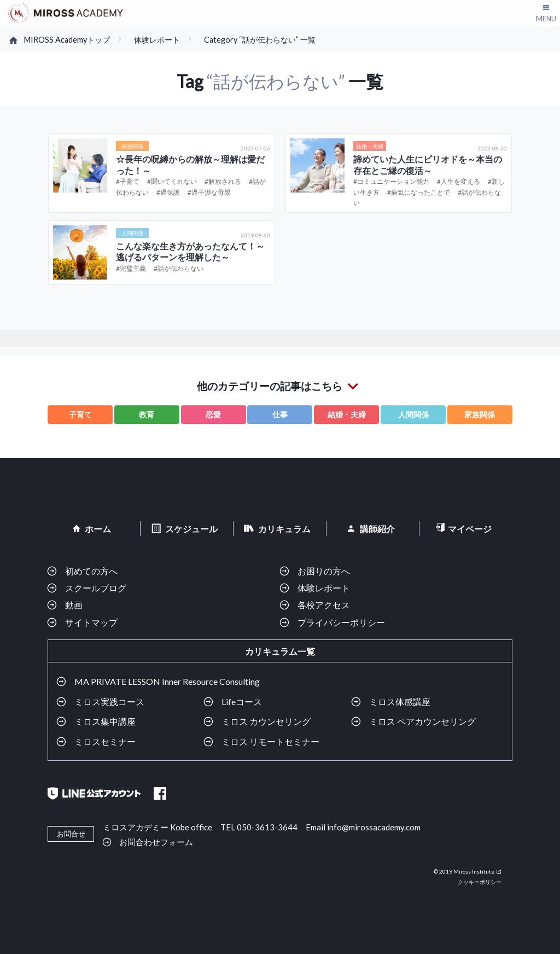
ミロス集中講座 (105, 721)
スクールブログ (96, 588)
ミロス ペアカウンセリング (422, 721)
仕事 (280, 414)
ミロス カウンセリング (266, 721)
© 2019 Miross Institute (464, 871)
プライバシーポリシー (341, 622)
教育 (147, 414)
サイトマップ (91, 622)
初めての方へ (91, 571)
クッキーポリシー (480, 882)
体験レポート (157, 40)
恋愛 (213, 414)
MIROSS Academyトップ (67, 40)
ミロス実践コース (109, 702)
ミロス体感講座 (400, 702)
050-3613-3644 (267, 827)
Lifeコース (242, 702)
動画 (74, 605)
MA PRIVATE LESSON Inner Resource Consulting (167, 681)
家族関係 (480, 414)
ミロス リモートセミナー (270, 741)
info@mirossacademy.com (374, 827)
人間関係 (413, 414)
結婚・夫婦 (347, 414)
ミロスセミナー (105, 741)
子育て (80, 414)
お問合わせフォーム (156, 842)
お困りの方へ (324, 571)
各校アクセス (324, 605)
